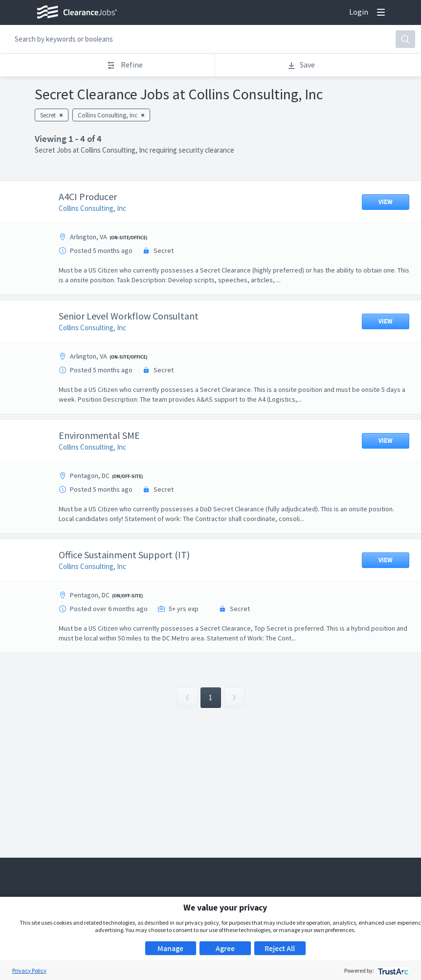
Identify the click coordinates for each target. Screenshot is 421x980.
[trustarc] (392, 970)
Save (301, 65)
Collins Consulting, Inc (100, 208)
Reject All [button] (280, 948)
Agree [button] (225, 948)
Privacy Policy (29, 970)
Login (359, 12)
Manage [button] (170, 948)
